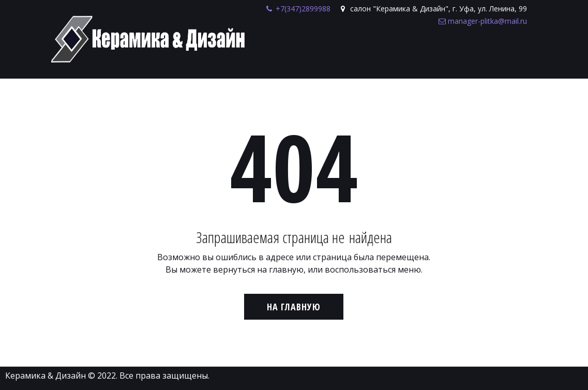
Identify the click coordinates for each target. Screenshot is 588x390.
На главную (294, 307)
